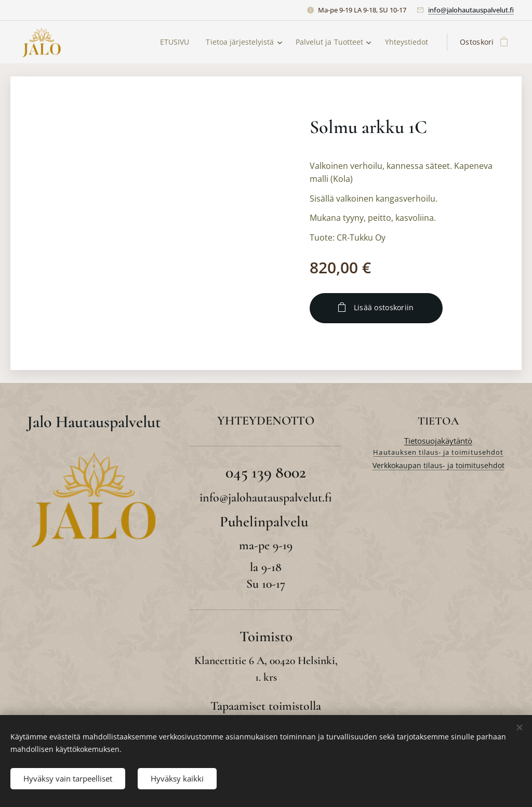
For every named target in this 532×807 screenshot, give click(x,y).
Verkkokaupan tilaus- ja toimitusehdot (438, 465)
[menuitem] (170, 42)
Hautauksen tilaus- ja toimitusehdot (438, 452)
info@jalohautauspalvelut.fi (471, 10)
